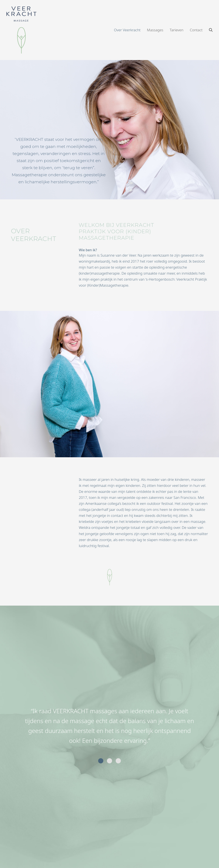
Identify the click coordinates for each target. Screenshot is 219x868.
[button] (211, 30)
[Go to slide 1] (101, 761)
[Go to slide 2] (109, 761)
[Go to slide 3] (118, 761)
